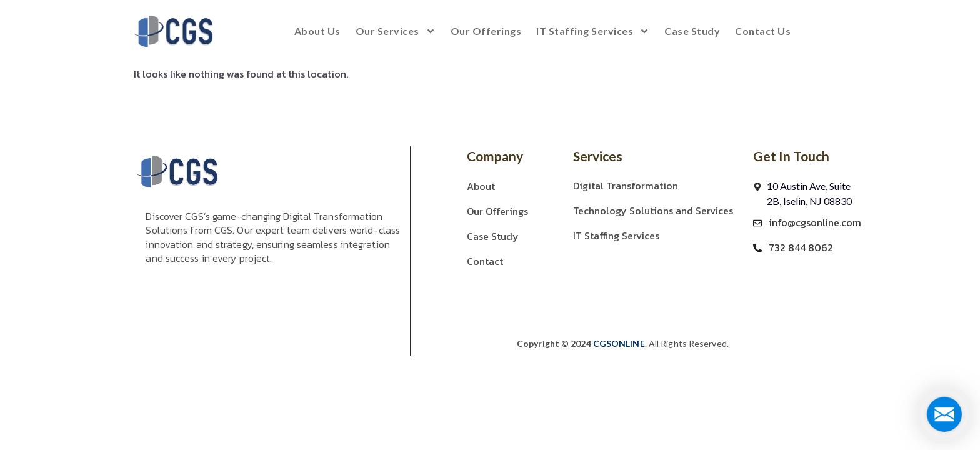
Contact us (763, 31)
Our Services (396, 31)
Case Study (692, 31)
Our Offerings (486, 31)
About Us (317, 31)
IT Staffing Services (593, 31)
